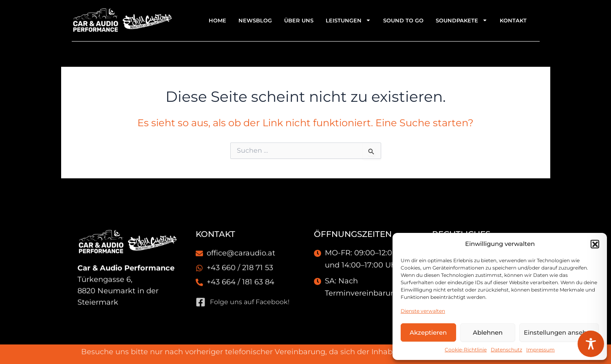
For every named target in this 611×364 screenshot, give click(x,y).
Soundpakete (462, 20)
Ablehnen (488, 332)
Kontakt (513, 20)
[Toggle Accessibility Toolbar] (591, 344)
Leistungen (348, 20)
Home (217, 20)
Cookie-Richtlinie (466, 350)
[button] (595, 244)
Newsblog (255, 20)
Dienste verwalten (423, 311)
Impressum (540, 350)
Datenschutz (506, 350)
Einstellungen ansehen (559, 332)
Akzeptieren (428, 332)
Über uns (299, 20)
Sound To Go (403, 20)
